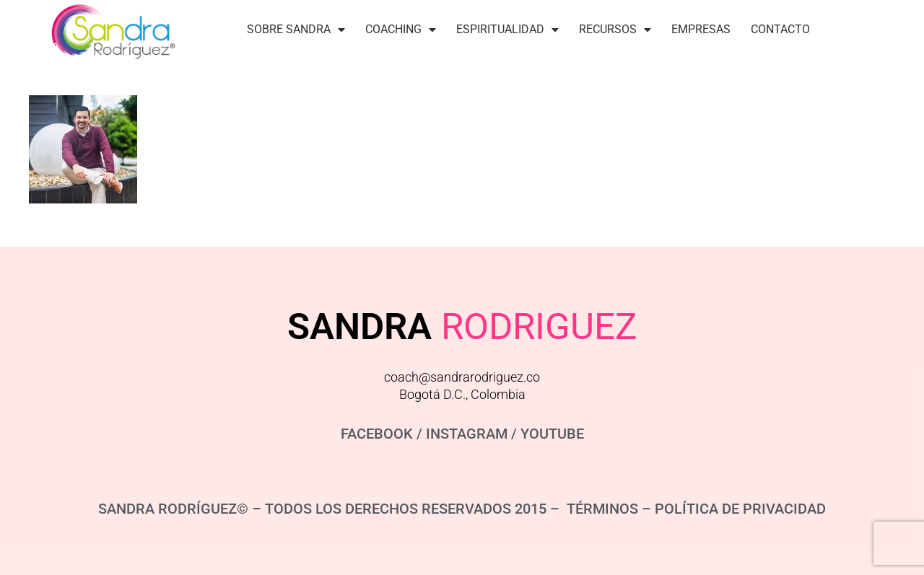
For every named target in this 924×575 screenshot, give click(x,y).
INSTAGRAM (467, 434)
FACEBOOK (377, 434)
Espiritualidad (507, 30)
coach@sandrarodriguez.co (462, 377)
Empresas (701, 29)
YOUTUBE (552, 434)
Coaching (401, 30)
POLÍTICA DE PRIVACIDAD (740, 509)
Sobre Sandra (296, 30)
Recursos (615, 30)
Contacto (780, 29)
